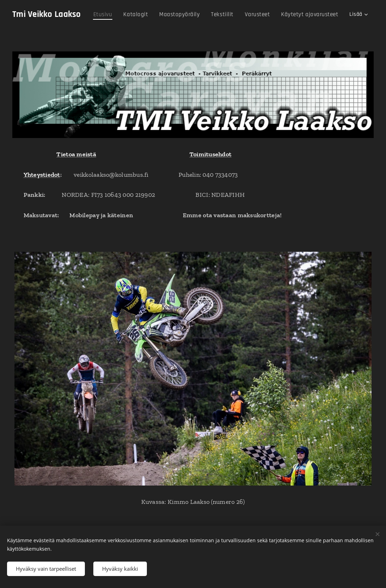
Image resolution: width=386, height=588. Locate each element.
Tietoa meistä (76, 154)
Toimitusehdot (211, 154)
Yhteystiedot (42, 175)
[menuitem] (110, 14)
